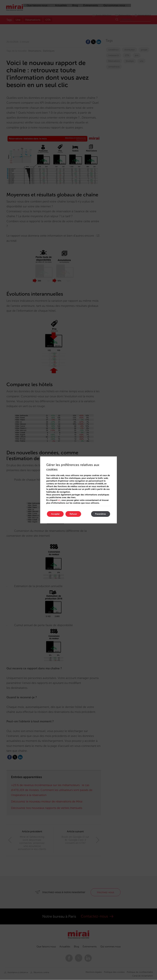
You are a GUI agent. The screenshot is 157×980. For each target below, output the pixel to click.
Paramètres (100, 514)
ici (59, 500)
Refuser (75, 514)
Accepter (56, 514)
